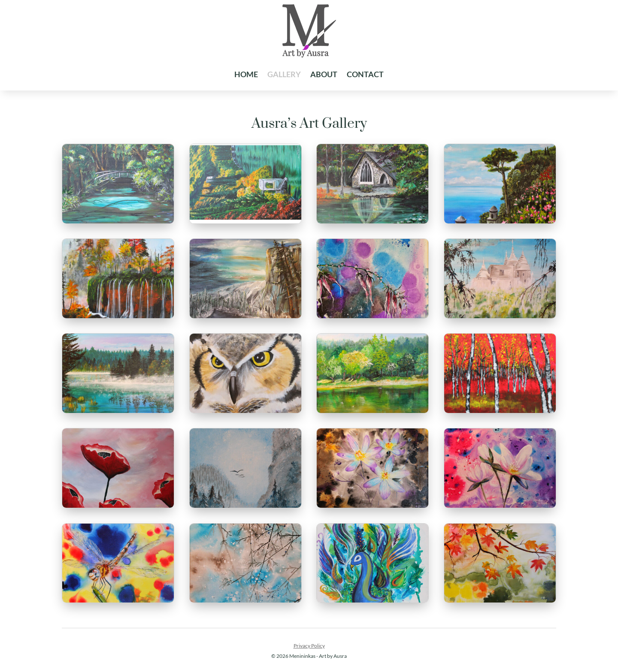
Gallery (284, 74)
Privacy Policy (309, 646)
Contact (365, 74)
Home (246, 74)
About (324, 74)
